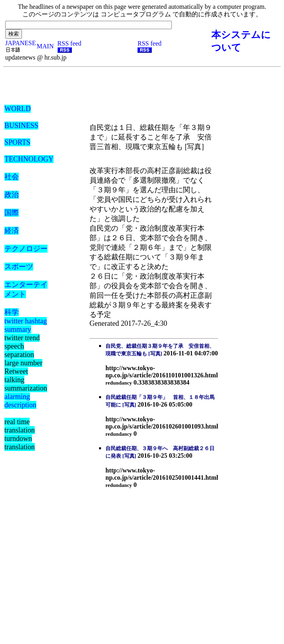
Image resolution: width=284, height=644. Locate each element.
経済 (12, 231)
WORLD (18, 109)
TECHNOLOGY (29, 159)
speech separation (19, 350)
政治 (12, 195)
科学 (12, 312)
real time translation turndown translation (20, 434)
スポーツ (19, 267)
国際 (12, 213)
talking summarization (26, 384)
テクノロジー (26, 249)
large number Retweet (23, 367)
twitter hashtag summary (26, 325)
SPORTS (17, 142)
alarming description (20, 401)
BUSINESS (21, 126)
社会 (12, 177)
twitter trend (22, 338)
